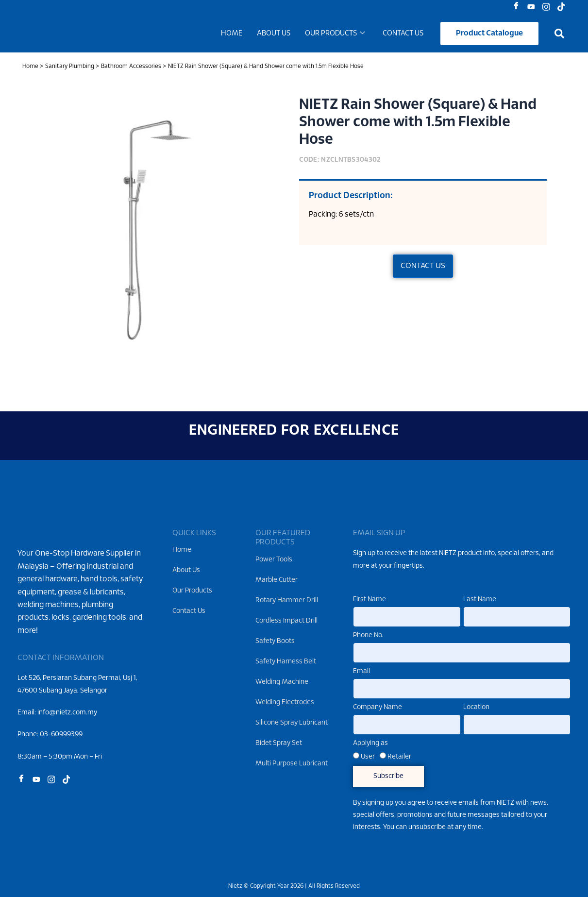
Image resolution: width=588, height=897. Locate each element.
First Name (370, 600)
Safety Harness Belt (286, 662)
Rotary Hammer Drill (287, 601)
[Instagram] (548, 7)
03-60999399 (61, 750)
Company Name (378, 707)
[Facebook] (518, 7)
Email (361, 672)
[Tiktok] (563, 7)
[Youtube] (533, 7)
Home (232, 35)
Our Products (335, 35)
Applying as (370, 743)
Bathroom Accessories (131, 69)
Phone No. (368, 636)
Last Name (480, 600)
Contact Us (403, 35)
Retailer (399, 757)
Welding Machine (282, 682)
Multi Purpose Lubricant (292, 764)
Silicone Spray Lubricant (292, 723)
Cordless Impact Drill (286, 621)
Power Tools (274, 560)
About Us (274, 35)
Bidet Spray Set (279, 743)
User (368, 757)
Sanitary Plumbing (70, 69)
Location (476, 707)
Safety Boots (275, 641)
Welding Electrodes (285, 702)
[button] (559, 35)
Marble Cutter (277, 580)
